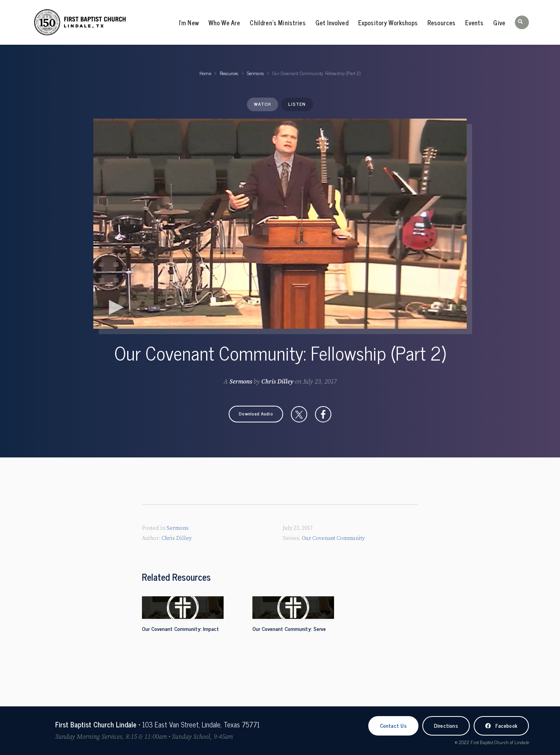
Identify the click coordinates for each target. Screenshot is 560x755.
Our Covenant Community (333, 538)
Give (499, 23)
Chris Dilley (277, 382)
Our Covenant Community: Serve (289, 628)
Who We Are (224, 23)
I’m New (189, 23)
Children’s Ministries (277, 23)
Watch (262, 104)
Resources (441, 23)
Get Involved (332, 23)
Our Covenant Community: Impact (180, 628)
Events (474, 23)
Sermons (255, 73)
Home (205, 73)
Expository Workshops (388, 23)
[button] (522, 22)
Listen (297, 104)
